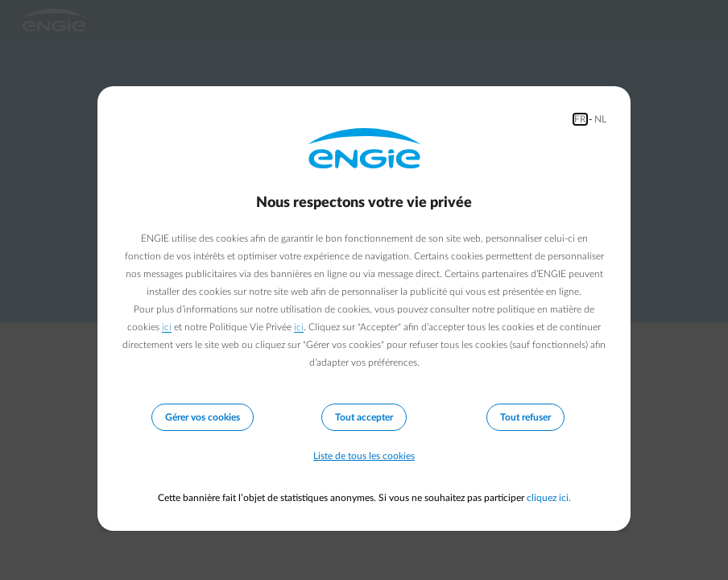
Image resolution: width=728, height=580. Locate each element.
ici (167, 327)
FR (580, 119)
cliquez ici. (549, 498)
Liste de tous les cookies (364, 456)
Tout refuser (525, 417)
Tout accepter (364, 417)
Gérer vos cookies (203, 417)
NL (600, 119)
